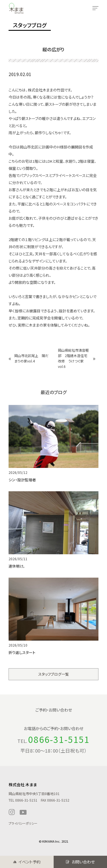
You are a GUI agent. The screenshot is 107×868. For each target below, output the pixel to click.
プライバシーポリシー (23, 823)
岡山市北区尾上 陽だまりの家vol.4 (31, 358)
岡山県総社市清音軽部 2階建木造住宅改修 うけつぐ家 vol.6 (73, 358)
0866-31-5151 (59, 739)
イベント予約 (30, 862)
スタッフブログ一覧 (53, 674)
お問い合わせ (83, 862)
